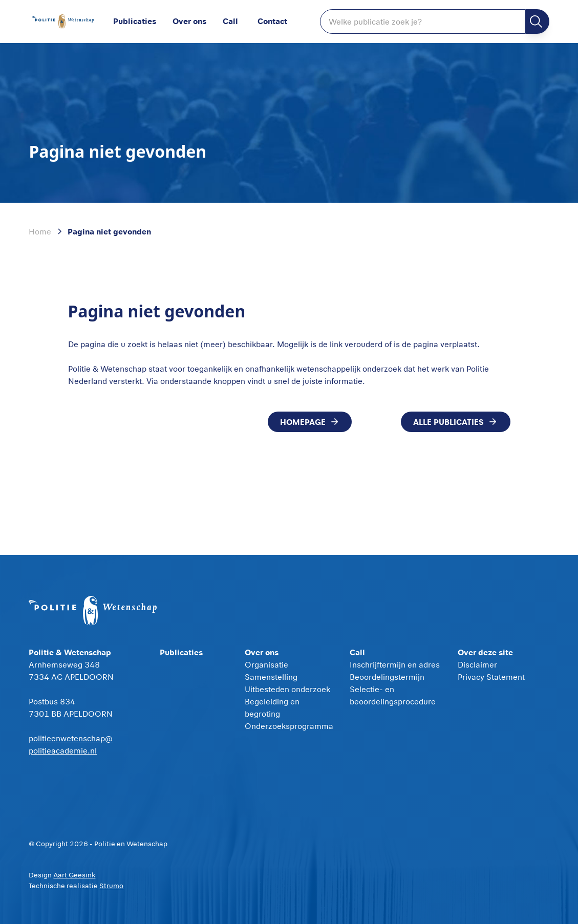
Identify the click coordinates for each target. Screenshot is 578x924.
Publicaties (135, 21)
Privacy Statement (491, 677)
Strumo (111, 886)
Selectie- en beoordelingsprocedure (393, 695)
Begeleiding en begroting (272, 707)
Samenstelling (271, 677)
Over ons (189, 21)
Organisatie (266, 664)
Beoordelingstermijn (387, 677)
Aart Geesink (74, 875)
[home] (63, 22)
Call (230, 21)
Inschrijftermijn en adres (395, 664)
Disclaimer (477, 664)
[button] (198, 22)
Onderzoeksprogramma (289, 726)
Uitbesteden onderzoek (287, 689)
